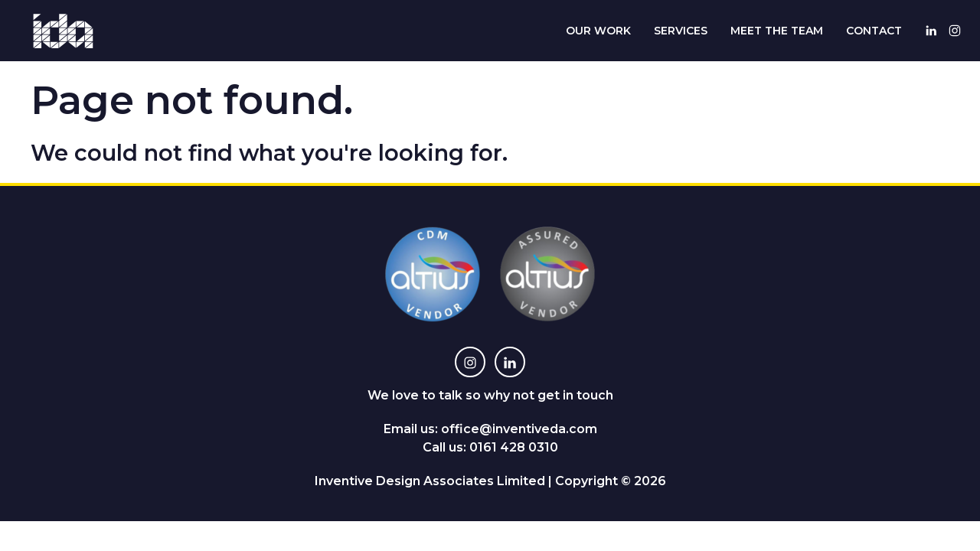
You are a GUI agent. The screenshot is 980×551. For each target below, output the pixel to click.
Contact (874, 31)
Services (681, 31)
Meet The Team (777, 31)
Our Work (598, 31)
